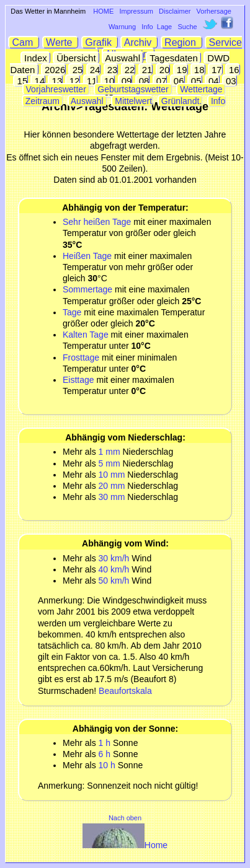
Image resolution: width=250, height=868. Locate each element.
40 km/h (114, 569)
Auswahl (123, 58)
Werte (61, 42)
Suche (187, 27)
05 (195, 81)
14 (38, 81)
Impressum (136, 11)
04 (212, 81)
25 (76, 70)
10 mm (112, 475)
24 (94, 70)
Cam (24, 42)
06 (178, 81)
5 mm (109, 463)
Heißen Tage (87, 256)
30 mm (112, 497)
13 (56, 81)
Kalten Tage (87, 335)
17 (216, 70)
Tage (72, 312)
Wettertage (201, 89)
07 (160, 81)
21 (146, 70)
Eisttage (78, 380)
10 (108, 81)
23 (111, 70)
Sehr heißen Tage (97, 222)
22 (129, 70)
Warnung (122, 27)
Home (125, 845)
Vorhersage (214, 11)
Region (182, 42)
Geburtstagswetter (133, 89)
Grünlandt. (180, 101)
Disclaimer (175, 11)
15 (21, 81)
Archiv (139, 42)
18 (198, 70)
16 (233, 70)
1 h (105, 743)
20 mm (112, 486)
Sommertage (87, 289)
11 (91, 81)
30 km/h (114, 558)
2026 (54, 70)
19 (181, 70)
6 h (105, 754)
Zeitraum (42, 101)
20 (163, 70)
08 (143, 81)
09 (126, 81)
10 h (107, 765)
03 (230, 81)
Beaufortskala (125, 691)
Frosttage (81, 357)
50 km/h (114, 581)
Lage (164, 27)
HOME (103, 11)
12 (73, 81)
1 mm (109, 452)
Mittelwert (132, 101)
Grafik (100, 42)
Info (147, 27)
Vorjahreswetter (56, 89)
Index (36, 58)
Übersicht (76, 58)
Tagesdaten (174, 58)
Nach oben (125, 818)
